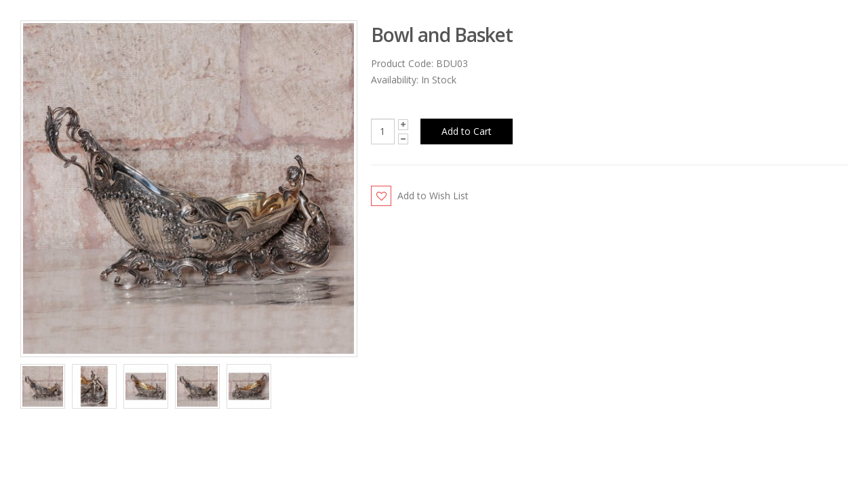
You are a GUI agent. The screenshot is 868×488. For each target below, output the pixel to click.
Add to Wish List (433, 196)
